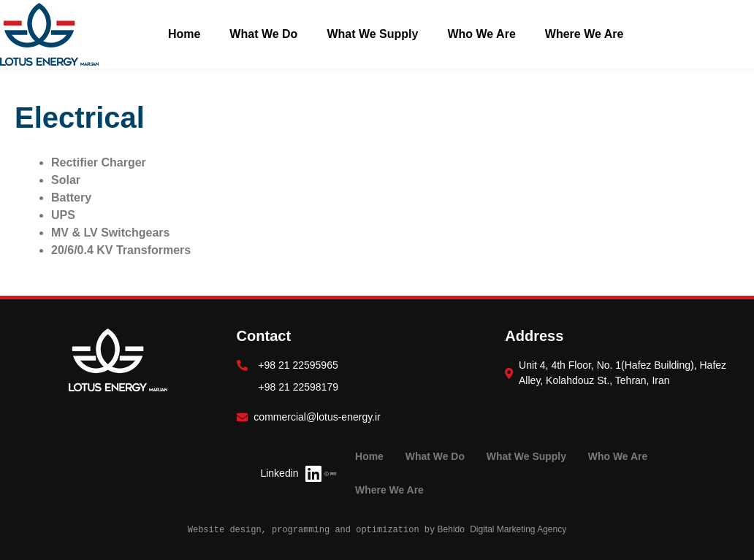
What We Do (263, 34)
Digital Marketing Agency (518, 529)
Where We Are (584, 34)
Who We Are (481, 34)
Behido (450, 529)
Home (184, 34)
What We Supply (372, 34)
